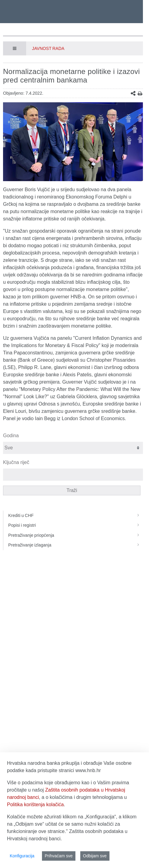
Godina (11, 436)
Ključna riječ (16, 462)
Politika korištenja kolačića (35, 805)
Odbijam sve (95, 856)
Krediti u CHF (76, 515)
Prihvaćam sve (59, 856)
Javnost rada (48, 48)
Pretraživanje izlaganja (76, 545)
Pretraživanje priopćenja (76, 535)
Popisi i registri (76, 525)
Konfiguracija (22, 856)
